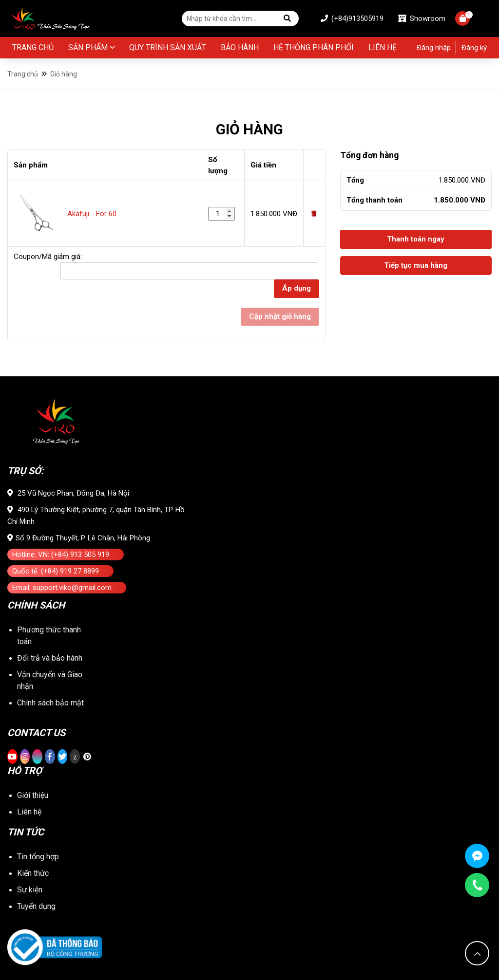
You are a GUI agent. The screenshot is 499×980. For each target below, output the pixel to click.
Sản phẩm (88, 47)
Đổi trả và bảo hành (50, 658)
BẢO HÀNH (240, 47)
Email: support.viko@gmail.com (62, 588)
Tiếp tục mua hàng (416, 265)
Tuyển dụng (36, 906)
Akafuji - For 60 (92, 214)
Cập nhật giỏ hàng (280, 316)
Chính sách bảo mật (50, 703)
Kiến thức (33, 873)
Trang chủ (33, 47)
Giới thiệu (33, 795)
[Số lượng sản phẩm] (221, 214)
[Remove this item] (314, 214)
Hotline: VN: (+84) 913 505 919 (61, 555)
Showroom (422, 18)
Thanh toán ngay (416, 239)
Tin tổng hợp (38, 857)
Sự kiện (30, 890)
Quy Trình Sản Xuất (168, 47)
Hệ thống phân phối (314, 47)
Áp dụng (297, 288)
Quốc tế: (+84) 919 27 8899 (56, 571)
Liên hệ (383, 47)
